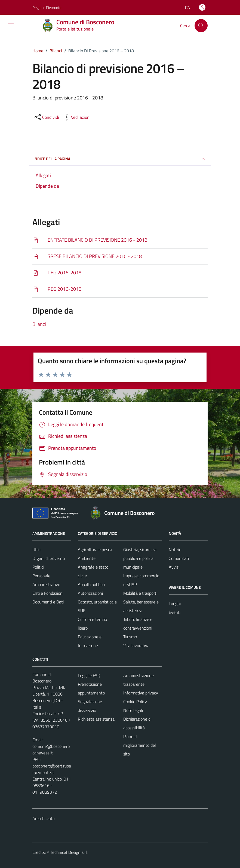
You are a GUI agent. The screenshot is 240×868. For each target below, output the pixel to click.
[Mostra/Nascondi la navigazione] (11, 25)
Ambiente (87, 558)
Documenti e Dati (48, 602)
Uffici (37, 550)
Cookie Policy (135, 702)
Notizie (175, 550)
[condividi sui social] (46, 117)
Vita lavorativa (136, 645)
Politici (38, 567)
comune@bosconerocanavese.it (51, 749)
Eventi (175, 612)
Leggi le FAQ (89, 675)
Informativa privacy (141, 693)
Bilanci (39, 324)
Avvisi (174, 567)
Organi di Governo (49, 558)
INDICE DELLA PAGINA (120, 159)
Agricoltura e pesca (95, 550)
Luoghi (175, 603)
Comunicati (179, 558)
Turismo (130, 637)
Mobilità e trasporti (140, 593)
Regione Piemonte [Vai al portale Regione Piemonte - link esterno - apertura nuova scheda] (47, 7)
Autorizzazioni (90, 593)
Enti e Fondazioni (48, 593)
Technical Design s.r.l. (69, 852)
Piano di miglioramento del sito (140, 745)
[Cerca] (201, 26)
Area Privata (44, 818)
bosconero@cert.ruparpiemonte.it (52, 769)
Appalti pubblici (91, 584)
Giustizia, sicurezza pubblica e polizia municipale (140, 558)
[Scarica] (120, 240)
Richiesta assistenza (96, 719)
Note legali (133, 710)
